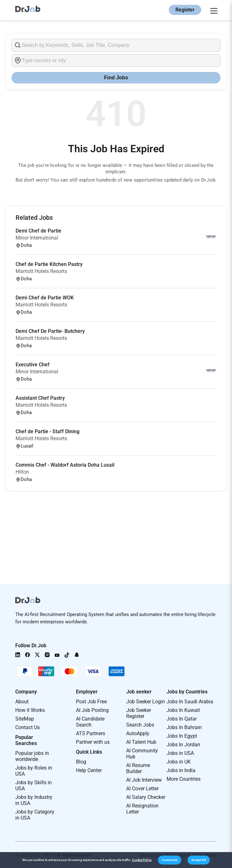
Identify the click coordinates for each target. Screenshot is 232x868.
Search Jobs (140, 725)
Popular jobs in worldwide (32, 756)
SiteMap (25, 719)
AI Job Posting (92, 710)
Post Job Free (91, 702)
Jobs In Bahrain (184, 727)
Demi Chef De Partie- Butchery (50, 331)
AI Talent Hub (141, 742)
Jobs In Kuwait (183, 710)
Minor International (37, 238)
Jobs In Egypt (182, 736)
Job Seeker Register (139, 713)
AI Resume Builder (138, 768)
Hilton (22, 472)
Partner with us (93, 742)
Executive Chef (33, 365)
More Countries (184, 779)
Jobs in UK (179, 762)
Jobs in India (181, 770)
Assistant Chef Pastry (40, 398)
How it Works (30, 710)
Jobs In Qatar (182, 719)
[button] (170, 860)
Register (185, 10)
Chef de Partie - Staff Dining (48, 431)
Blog (81, 762)
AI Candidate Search (90, 722)
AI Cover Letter (142, 789)
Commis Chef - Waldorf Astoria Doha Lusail (65, 465)
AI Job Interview (144, 780)
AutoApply (138, 733)
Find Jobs (116, 78)
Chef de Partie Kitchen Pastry (49, 264)
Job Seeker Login (146, 702)
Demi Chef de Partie (38, 231)
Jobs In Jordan (183, 745)
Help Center (89, 770)
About (22, 702)
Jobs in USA (180, 753)
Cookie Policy (142, 860)
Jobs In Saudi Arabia (190, 702)
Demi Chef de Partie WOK (45, 298)
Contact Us (27, 727)
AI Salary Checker (146, 797)
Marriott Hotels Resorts (41, 271)
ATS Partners (91, 733)
